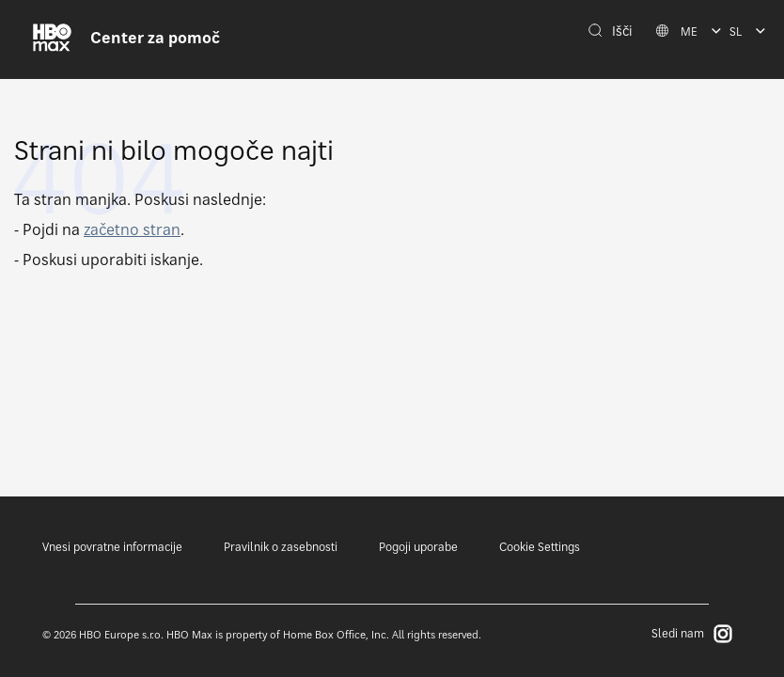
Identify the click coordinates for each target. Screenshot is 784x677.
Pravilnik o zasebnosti (281, 547)
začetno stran (132, 229)
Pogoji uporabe (418, 547)
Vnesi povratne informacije (112, 547)
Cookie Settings (540, 547)
